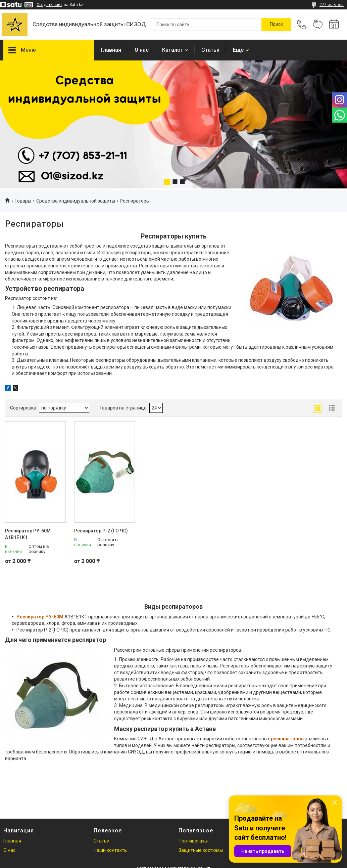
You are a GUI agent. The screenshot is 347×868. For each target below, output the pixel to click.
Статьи (210, 50)
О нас (142, 50)
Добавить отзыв (318, 25)
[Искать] (276, 25)
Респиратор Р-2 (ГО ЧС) (101, 531)
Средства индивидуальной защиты (76, 201)
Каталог (172, 50)
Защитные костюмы (201, 850)
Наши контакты (111, 850)
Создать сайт (49, 5)
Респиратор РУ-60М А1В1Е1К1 (28, 534)
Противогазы (193, 841)
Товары (23, 201)
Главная (111, 50)
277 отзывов (332, 5)
